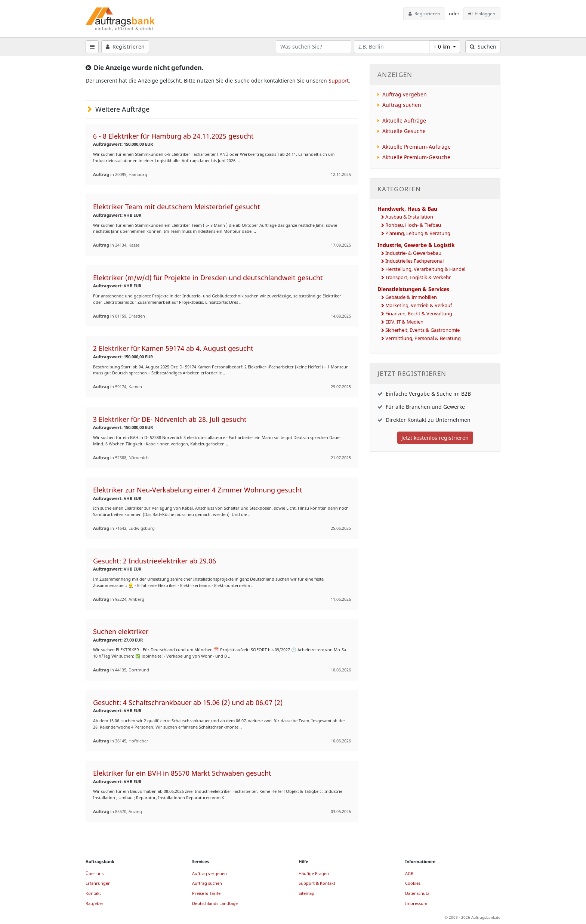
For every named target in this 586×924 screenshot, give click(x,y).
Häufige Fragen (314, 873)
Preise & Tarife (206, 893)
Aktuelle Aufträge (404, 120)
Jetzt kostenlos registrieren (435, 438)
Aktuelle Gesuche (404, 131)
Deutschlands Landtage (215, 903)
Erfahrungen (98, 883)
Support (339, 81)
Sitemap (306, 893)
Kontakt (93, 893)
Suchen (483, 47)
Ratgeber (95, 903)
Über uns (95, 873)
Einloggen (482, 14)
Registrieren (424, 14)
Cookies (413, 883)
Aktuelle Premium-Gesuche (416, 157)
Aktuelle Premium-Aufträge (417, 147)
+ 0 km (442, 47)
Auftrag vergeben (405, 94)
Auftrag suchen (402, 105)
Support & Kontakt (317, 883)
